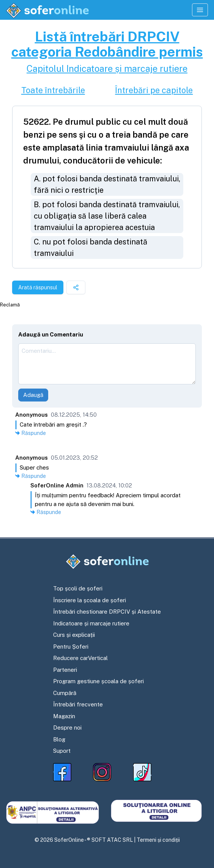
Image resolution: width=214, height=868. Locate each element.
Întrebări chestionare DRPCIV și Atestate (107, 612)
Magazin (64, 716)
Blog (59, 739)
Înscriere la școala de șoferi (90, 600)
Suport (62, 751)
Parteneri (65, 670)
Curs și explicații (74, 635)
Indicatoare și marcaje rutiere (91, 623)
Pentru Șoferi (71, 647)
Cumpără (65, 693)
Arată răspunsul (38, 287)
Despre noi (67, 728)
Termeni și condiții (158, 840)
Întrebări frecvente (78, 704)
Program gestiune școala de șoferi (98, 681)
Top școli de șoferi (78, 588)
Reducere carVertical (80, 658)
